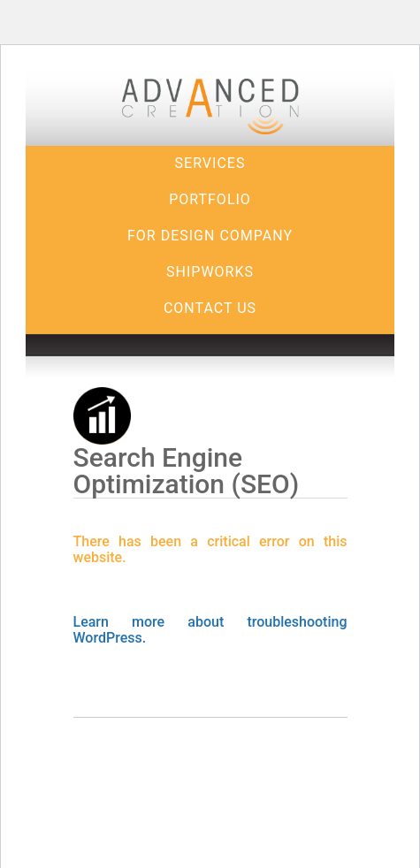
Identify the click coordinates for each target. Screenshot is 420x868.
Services (210, 163)
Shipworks (210, 272)
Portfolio (210, 199)
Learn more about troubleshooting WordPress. (210, 630)
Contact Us (210, 308)
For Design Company (210, 236)
